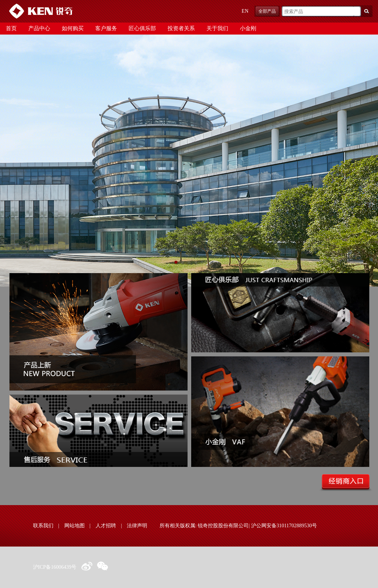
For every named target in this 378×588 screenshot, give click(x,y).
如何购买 (73, 28)
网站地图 (75, 526)
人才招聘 (106, 526)
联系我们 (43, 526)
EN (245, 11)
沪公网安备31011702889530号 (284, 526)
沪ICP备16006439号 (55, 567)
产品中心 (39, 28)
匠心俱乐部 (142, 28)
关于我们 (217, 28)
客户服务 (106, 28)
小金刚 (248, 28)
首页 (11, 28)
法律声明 (137, 526)
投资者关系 (181, 28)
